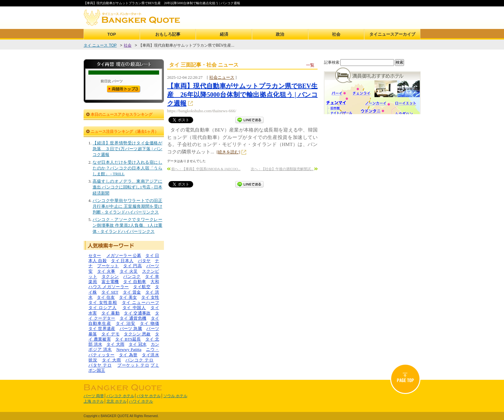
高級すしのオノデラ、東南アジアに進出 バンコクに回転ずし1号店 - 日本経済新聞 (127, 187)
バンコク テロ (139, 360)
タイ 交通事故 (137, 313)
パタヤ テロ (100, 365)
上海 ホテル (94, 401)
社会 (336, 34)
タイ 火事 (106, 271)
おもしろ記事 (168, 34)
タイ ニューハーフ (141, 302)
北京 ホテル (117, 401)
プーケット (108, 266)
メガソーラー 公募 (124, 256)
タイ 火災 (129, 271)
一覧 (310, 65)
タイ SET (110, 292)
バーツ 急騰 (131, 329)
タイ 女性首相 (103, 302)
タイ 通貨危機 (133, 318)
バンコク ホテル (120, 396)
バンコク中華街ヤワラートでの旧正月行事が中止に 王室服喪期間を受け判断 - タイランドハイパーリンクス (127, 206)
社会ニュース (222, 77)
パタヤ (144, 261)
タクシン (110, 276)
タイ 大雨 (115, 344)
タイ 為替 (128, 355)
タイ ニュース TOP (100, 45)
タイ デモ (110, 334)
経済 (224, 34)
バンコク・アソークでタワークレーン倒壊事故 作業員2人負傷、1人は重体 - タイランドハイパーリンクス (127, 225)
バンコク (132, 276)
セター (95, 256)
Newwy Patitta (129, 349)
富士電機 (110, 282)
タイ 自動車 (135, 282)
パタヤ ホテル (149, 396)
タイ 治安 (126, 323)
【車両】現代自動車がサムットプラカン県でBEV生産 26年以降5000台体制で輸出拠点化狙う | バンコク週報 (242, 95)
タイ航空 (142, 287)
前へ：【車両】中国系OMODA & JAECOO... (206, 169)
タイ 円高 (132, 266)
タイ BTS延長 (128, 339)
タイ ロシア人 (103, 308)
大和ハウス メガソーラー (124, 284)
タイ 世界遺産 (102, 329)
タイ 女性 (150, 297)
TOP (112, 34)
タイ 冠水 (138, 344)
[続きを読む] (229, 152)
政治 (280, 34)
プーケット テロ (133, 365)
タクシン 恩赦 (137, 334)
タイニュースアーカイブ (392, 34)
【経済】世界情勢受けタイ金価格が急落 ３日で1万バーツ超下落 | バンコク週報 (127, 149)
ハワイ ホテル (141, 401)
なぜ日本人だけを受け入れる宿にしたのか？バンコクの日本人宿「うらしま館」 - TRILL (127, 168)
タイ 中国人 (134, 308)
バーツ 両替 (94, 396)
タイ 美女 (128, 297)
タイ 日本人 (122, 261)
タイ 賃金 (132, 292)
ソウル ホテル (175, 396)
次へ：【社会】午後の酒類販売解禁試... (282, 169)
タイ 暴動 (110, 313)
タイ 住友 (106, 297)
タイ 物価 (149, 323)
